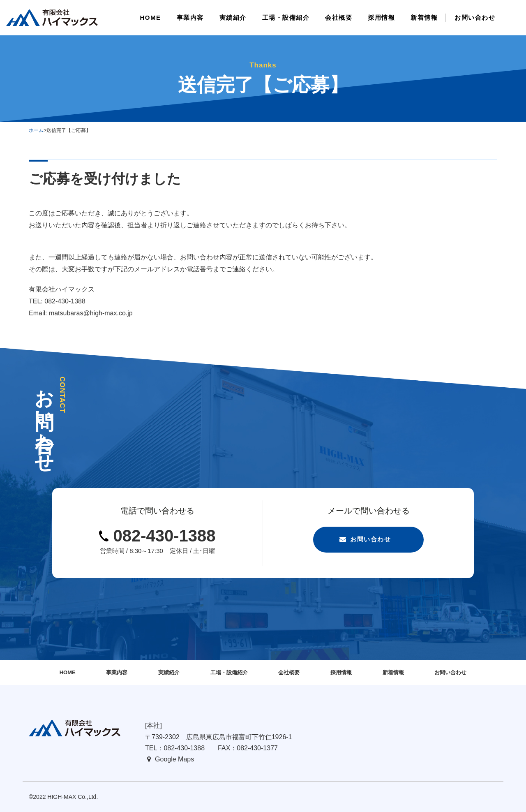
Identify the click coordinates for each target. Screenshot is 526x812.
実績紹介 (169, 672)
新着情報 (393, 672)
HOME (68, 672)
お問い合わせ (370, 539)
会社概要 (289, 672)
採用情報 (341, 672)
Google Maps (174, 759)
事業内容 (117, 672)
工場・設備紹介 (229, 672)
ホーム (36, 130)
